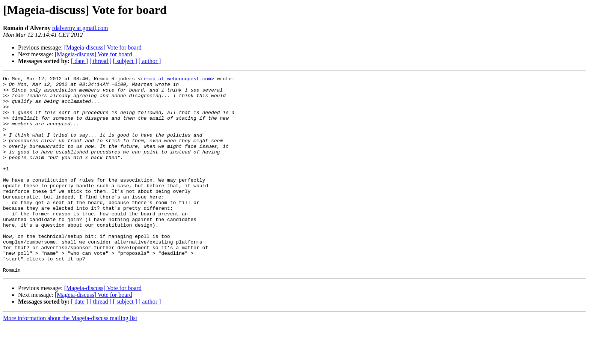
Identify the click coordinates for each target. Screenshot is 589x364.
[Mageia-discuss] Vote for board (103, 47)
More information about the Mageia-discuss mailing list (70, 357)
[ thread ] (100, 61)
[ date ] (79, 61)
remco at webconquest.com (176, 80)
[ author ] (150, 61)
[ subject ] (125, 61)
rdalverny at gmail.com (80, 28)
